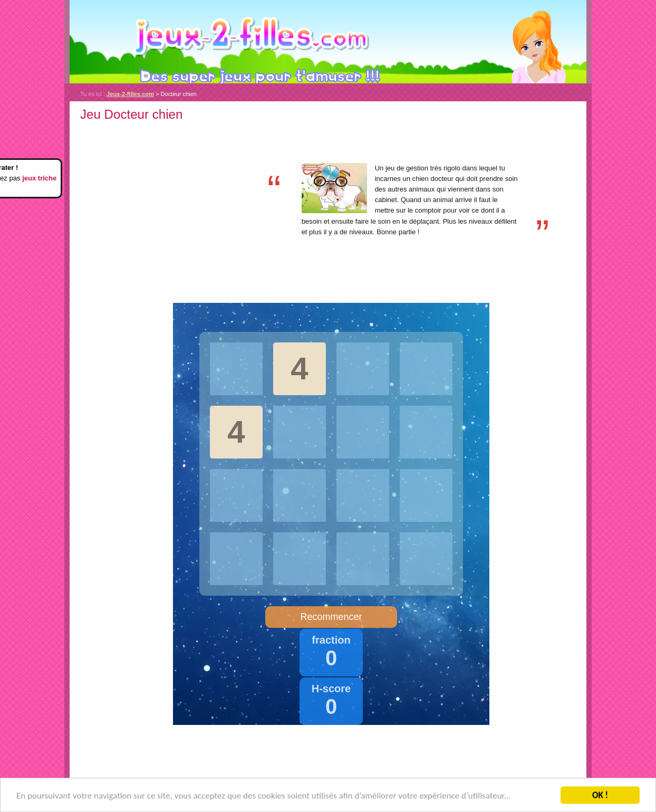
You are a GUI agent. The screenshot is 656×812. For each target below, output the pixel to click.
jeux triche (39, 178)
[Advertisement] (169, 199)
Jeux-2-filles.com (328, 42)
